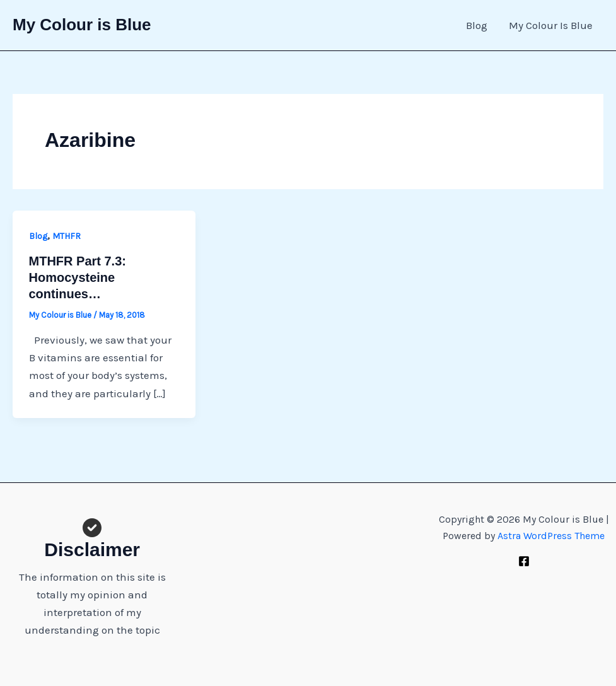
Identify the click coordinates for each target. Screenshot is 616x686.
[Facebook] (524, 561)
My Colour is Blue (82, 25)
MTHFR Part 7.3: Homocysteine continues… (78, 277)
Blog (477, 25)
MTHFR (67, 236)
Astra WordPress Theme (551, 536)
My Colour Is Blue (551, 25)
